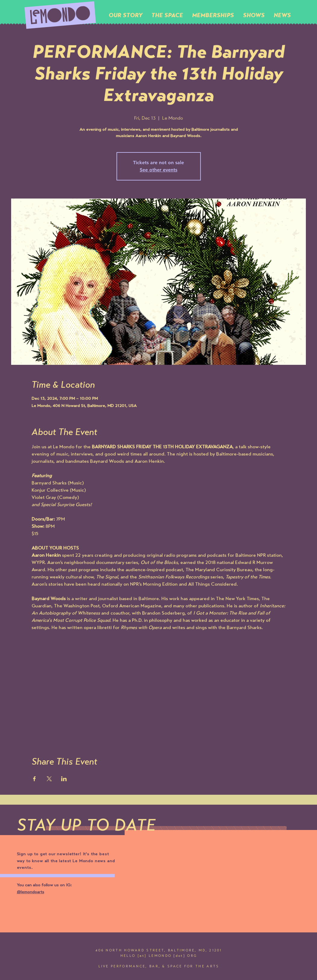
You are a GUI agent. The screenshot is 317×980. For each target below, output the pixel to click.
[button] (167, 15)
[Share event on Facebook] (34, 779)
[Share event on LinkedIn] (64, 779)
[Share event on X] (49, 779)
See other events (158, 170)
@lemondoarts (31, 892)
